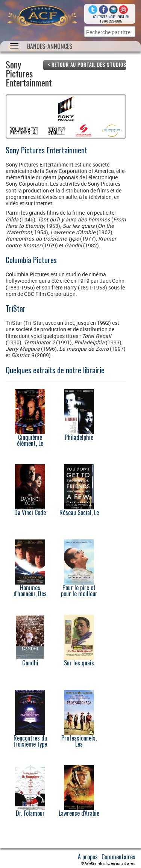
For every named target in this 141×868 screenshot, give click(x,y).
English (123, 17)
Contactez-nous (104, 17)
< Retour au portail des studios (87, 65)
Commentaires (118, 857)
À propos (88, 857)
